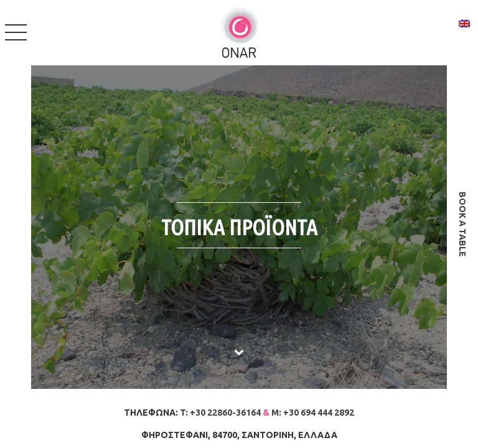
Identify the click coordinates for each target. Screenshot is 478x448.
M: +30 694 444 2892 (313, 413)
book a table (462, 224)
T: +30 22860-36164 (220, 413)
